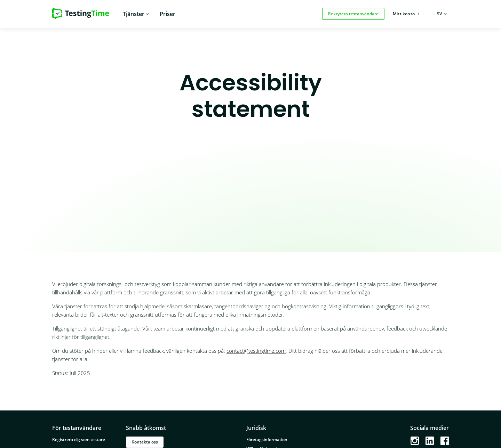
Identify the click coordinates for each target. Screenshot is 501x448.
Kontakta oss (145, 442)
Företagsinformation (267, 439)
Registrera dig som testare (79, 439)
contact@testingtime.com (256, 351)
